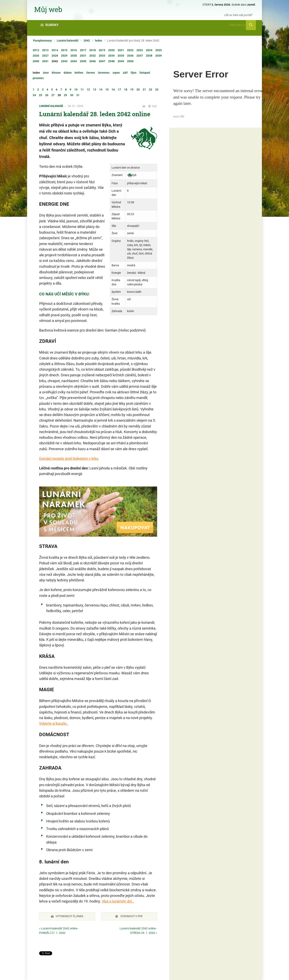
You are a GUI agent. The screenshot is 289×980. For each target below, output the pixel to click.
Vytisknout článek (67, 916)
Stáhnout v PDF (129, 916)
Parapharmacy (42, 41)
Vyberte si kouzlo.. (54, 723)
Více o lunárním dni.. (118, 901)
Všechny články (243, 25)
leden (99, 41)
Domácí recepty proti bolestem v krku (69, 458)
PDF (153, 106)
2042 (87, 41)
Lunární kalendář (68, 41)
